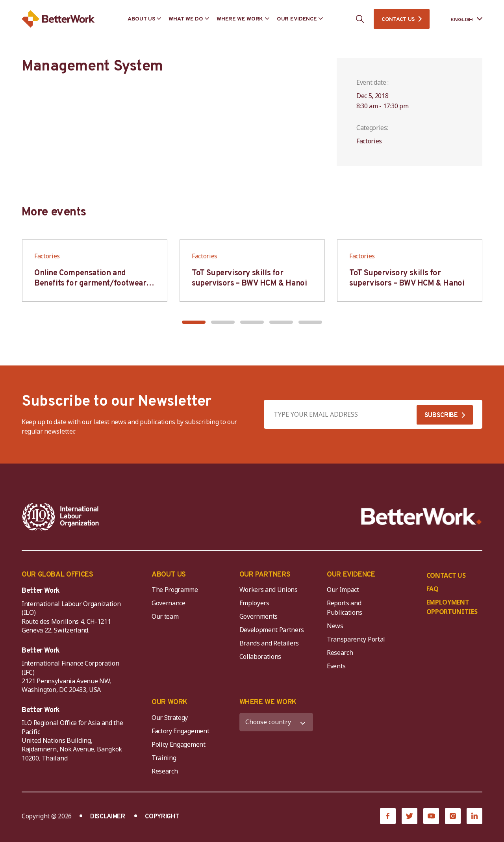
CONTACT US (398, 19)
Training (164, 758)
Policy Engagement (180, 744)
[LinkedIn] (474, 816)
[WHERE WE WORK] (276, 722)
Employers (254, 603)
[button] (194, 322)
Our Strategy (170, 718)
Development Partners (272, 630)
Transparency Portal (356, 639)
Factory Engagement (180, 731)
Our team (165, 616)
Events (336, 666)
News (335, 626)
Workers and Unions (269, 590)
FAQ (433, 589)
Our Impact (343, 590)
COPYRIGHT (162, 817)
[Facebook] (388, 816)
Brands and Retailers (269, 643)
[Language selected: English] (461, 19)
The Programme (175, 590)
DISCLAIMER (108, 817)
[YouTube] (431, 816)
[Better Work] (422, 517)
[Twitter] (409, 816)
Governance (169, 603)
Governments (258, 616)
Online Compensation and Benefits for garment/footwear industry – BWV (90, 284)
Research (340, 653)
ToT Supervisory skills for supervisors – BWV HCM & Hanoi (249, 278)
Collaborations (260, 657)
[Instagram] (453, 816)
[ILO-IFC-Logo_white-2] (61, 517)
